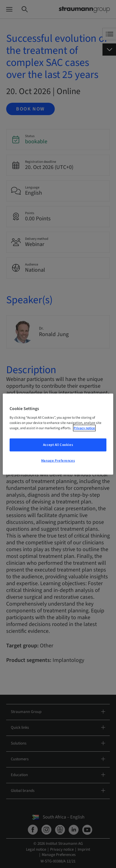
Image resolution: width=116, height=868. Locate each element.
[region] (58, 434)
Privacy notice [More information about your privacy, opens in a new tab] (84, 428)
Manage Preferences (58, 461)
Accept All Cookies (58, 445)
